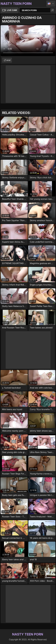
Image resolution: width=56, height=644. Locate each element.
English (51, 4)
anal (8, 60)
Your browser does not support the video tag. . (28, 41)
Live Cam (12, 10)
